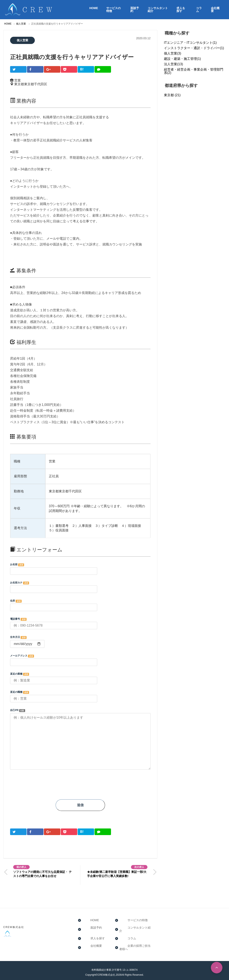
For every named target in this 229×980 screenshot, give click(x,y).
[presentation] (41, 786)
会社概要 (215, 9)
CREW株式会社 (14, 924)
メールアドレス (80, 660)
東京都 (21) (172, 95)
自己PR (80, 739)
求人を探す (181, 9)
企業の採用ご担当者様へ (135, 942)
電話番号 (80, 623)
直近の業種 (80, 678)
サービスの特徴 (113, 9)
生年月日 (80, 642)
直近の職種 (80, 697)
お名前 (80, 569)
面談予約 (135, 9)
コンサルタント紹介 (158, 9)
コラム (199, 9)
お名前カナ (80, 587)
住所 (80, 605)
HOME (94, 8)
